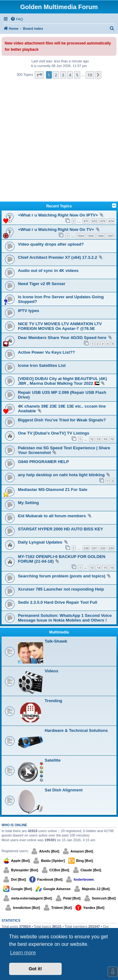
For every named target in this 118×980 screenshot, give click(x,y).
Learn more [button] (23, 953)
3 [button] (63, 75)
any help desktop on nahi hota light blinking (61, 475)
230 (86, 548)
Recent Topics (59, 206)
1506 (101, 236)
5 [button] (77, 75)
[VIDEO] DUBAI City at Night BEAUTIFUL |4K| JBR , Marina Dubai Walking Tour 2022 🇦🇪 (62, 381)
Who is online (14, 825)
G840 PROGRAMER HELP (43, 462)
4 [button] (70, 75)
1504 (80, 236)
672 (95, 221)
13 (92, 568)
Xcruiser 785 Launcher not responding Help (61, 589)
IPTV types (28, 311)
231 (95, 548)
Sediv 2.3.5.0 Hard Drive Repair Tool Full (58, 602)
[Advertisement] (59, 141)
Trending (53, 701)
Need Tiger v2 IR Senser (42, 284)
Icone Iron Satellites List (42, 365)
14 (98, 568)
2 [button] (56, 75)
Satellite (53, 760)
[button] (39, 75)
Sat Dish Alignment (64, 790)
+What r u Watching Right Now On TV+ (56, 229)
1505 (90, 236)
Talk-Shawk (56, 641)
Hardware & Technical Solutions (76, 730)
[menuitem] (17, 19)
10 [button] (90, 75)
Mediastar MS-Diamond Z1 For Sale (53, 490)
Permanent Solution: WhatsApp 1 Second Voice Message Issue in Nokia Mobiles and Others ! (65, 618)
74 (105, 439)
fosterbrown (84, 879)
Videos (51, 671)
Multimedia (59, 632)
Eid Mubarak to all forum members (52, 516)
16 (112, 568)
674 (111, 221)
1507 (110, 236)
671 (86, 221)
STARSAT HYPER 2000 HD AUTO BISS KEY (61, 529)
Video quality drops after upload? (51, 244)
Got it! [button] (35, 969)
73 (98, 439)
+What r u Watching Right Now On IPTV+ (58, 215)
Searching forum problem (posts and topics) (62, 576)
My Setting (28, 503)
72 (92, 439)
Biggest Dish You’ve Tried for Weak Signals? (62, 420)
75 (112, 439)
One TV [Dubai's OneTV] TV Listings (54, 433)
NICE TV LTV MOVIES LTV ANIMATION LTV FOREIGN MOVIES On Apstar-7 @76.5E (60, 326)
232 (103, 548)
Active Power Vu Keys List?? (46, 352)
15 (105, 568)
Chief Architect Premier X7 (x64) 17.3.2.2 (58, 257)
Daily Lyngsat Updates (40, 542)
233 (111, 548)
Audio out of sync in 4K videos (48, 271)
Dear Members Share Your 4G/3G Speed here (62, 338)
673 (103, 221)
